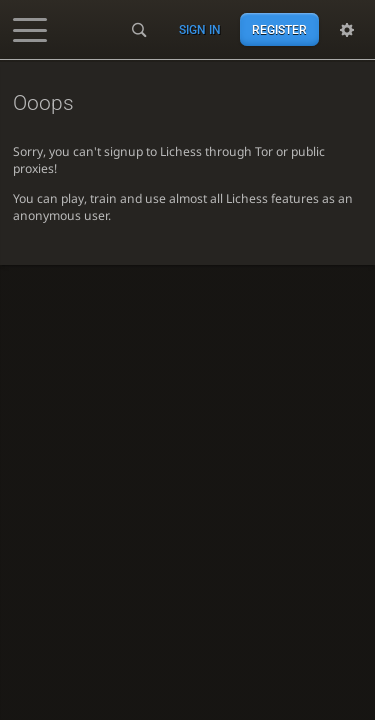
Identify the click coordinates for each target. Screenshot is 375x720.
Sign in (200, 30)
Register (279, 30)
